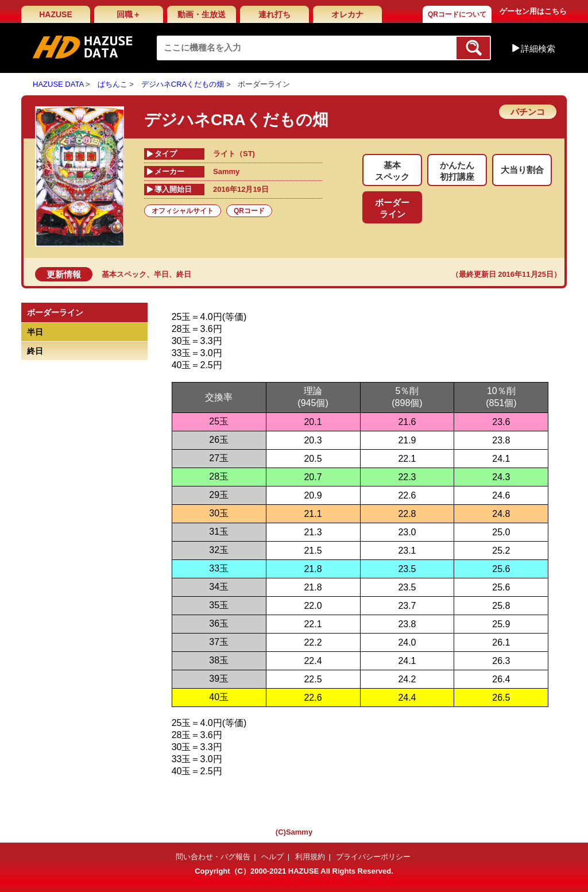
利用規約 (310, 857)
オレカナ (347, 14)
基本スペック (124, 274)
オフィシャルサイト (183, 211)
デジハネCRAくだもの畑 (183, 84)
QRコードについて (457, 14)
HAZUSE (56, 14)
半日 (161, 274)
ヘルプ (272, 857)
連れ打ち (274, 14)
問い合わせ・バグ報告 (213, 857)
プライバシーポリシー (373, 857)
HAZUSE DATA (58, 84)
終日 (184, 274)
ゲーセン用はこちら (533, 11)
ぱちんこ (113, 84)
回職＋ (129, 14)
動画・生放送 (202, 14)
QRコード (249, 211)
